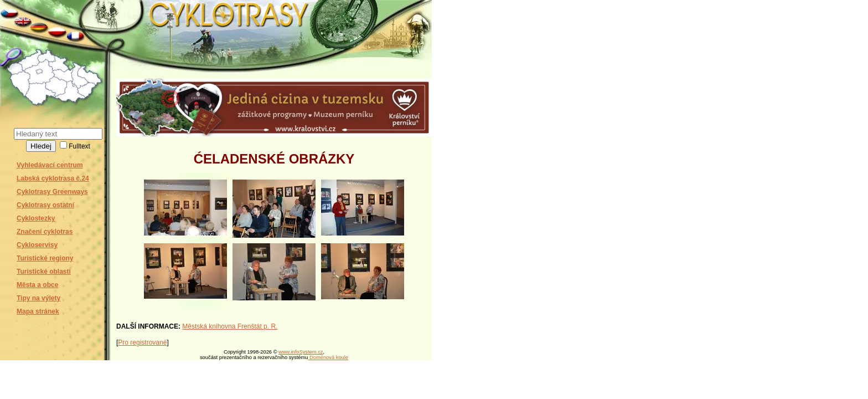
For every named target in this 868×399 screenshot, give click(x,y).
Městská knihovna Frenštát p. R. (230, 326)
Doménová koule (328, 357)
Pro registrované (142, 342)
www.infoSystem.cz (301, 352)
